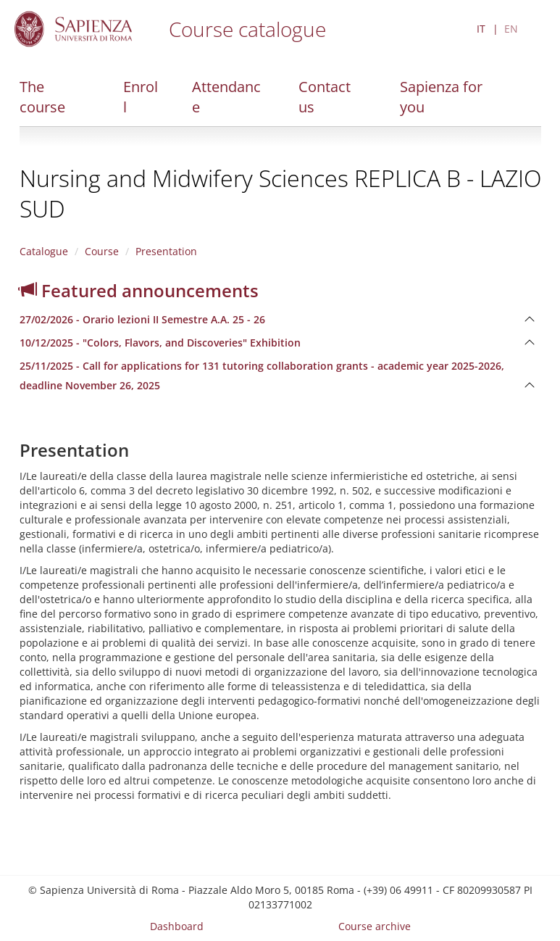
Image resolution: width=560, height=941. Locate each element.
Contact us (325, 97)
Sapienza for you (441, 97)
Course (102, 251)
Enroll (141, 97)
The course (42, 97)
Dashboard (177, 926)
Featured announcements (139, 290)
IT (481, 29)
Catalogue (44, 251)
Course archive (375, 926)
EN (511, 29)
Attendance (226, 97)
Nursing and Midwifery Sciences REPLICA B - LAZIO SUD (280, 193)
